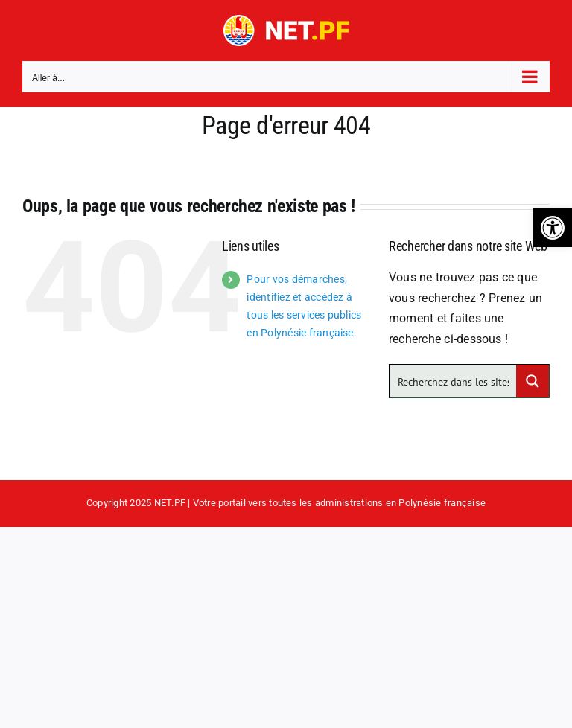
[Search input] (454, 381)
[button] (553, 228)
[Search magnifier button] (533, 381)
